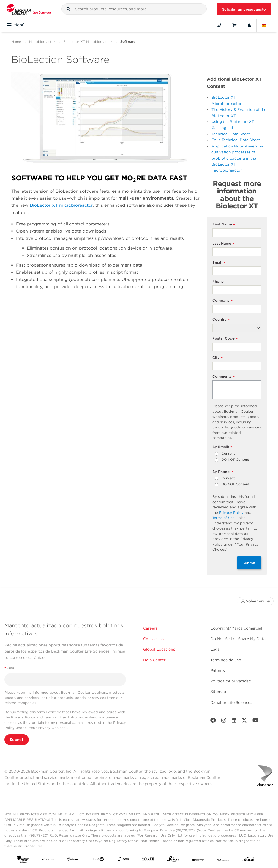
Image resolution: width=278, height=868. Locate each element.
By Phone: (223, 472)
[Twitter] (244, 722)
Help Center (154, 660)
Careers (150, 628)
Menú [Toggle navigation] (16, 25)
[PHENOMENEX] (223, 860)
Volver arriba (255, 601)
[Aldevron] (73, 860)
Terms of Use (223, 518)
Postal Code (225, 339)
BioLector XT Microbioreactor (88, 42)
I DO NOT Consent (234, 460)
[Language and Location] (264, 25)
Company (222, 301)
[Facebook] (213, 722)
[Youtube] (256, 722)
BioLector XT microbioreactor (61, 205)
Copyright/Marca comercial (236, 628)
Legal (216, 649)
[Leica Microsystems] (173, 860)
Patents (218, 670)
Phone (218, 281)
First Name (224, 225)
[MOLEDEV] (198, 860)
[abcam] (48, 860)
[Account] (249, 25)
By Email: (222, 447)
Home (16, 42)
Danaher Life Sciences (231, 702)
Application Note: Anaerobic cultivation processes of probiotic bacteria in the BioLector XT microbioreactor (238, 158)
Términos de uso (226, 660)
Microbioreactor (42, 42)
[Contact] (219, 25)
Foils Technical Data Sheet (236, 140)
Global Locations (159, 649)
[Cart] (234, 25)
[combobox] (134, 9)
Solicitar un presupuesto (244, 9)
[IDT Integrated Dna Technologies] (148, 860)
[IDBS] (123, 860)
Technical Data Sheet (231, 134)
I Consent (227, 454)
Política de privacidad (231, 681)
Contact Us (154, 639)
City (217, 358)
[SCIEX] (248, 860)
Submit (249, 563)
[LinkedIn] (234, 722)
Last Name (223, 244)
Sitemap (218, 692)
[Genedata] (98, 860)
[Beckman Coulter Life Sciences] (29, 9)
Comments (223, 377)
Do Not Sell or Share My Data (238, 639)
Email (219, 263)
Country (221, 320)
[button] (68, 9)
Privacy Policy (231, 513)
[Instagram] (224, 722)
